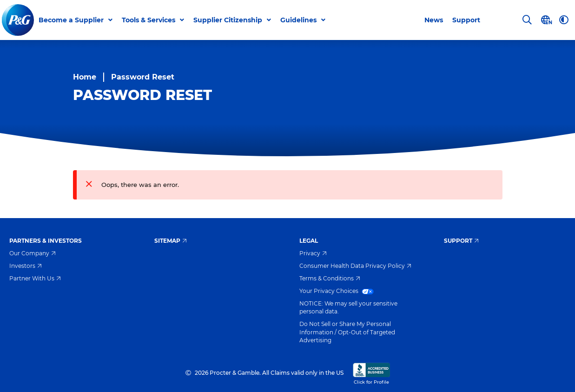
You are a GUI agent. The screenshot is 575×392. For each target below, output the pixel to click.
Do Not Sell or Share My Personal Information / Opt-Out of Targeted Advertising (347, 332)
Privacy (313, 253)
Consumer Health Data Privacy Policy (355, 266)
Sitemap (171, 241)
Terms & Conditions (330, 278)
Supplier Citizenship (228, 20)
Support (466, 20)
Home (85, 77)
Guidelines (298, 20)
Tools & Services (149, 20)
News (434, 20)
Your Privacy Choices (337, 291)
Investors (26, 266)
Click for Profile (371, 373)
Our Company (33, 253)
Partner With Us (35, 278)
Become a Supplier (71, 20)
